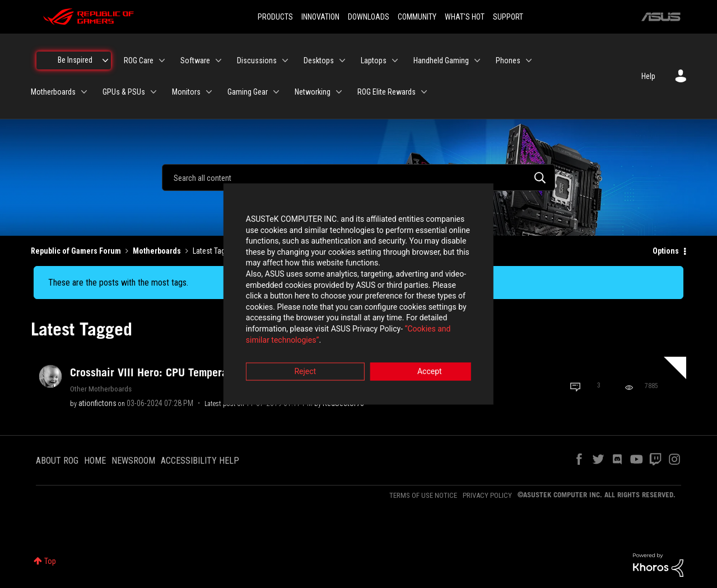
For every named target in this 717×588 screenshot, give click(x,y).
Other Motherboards (101, 389)
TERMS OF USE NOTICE (423, 495)
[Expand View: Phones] (529, 60)
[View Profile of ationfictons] (97, 403)
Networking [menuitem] (313, 92)
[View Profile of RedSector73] (343, 403)
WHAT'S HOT (465, 17)
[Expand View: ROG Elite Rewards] (424, 92)
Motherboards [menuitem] (53, 92)
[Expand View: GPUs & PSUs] (153, 92)
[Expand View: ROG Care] (162, 60)
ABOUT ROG (57, 461)
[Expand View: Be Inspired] (105, 60)
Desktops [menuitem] (319, 60)
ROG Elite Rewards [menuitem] (387, 92)
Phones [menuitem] (508, 60)
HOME (95, 461)
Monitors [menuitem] (186, 92)
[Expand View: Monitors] (209, 92)
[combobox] (358, 178)
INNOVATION (320, 17)
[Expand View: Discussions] (285, 60)
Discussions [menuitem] (257, 60)
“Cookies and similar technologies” (285, 324)
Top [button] (50, 561)
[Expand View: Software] (218, 60)
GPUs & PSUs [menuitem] (124, 92)
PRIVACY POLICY (487, 495)
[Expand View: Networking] (339, 92)
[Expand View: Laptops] (395, 60)
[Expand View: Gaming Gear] (276, 92)
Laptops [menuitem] (374, 60)
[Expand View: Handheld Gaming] (477, 60)
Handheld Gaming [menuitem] (441, 60)
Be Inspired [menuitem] (75, 60)
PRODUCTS (275, 17)
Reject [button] (297, 356)
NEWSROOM (133, 461)
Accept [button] (421, 356)
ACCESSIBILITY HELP (200, 461)
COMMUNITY (417, 17)
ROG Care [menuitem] (139, 60)
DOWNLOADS (369, 17)
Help (648, 76)
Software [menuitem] (195, 60)
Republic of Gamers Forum (76, 251)
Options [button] (666, 251)
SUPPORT (508, 17)
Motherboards (157, 251)
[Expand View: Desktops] (342, 60)
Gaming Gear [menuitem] (248, 92)
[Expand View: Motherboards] (84, 92)
